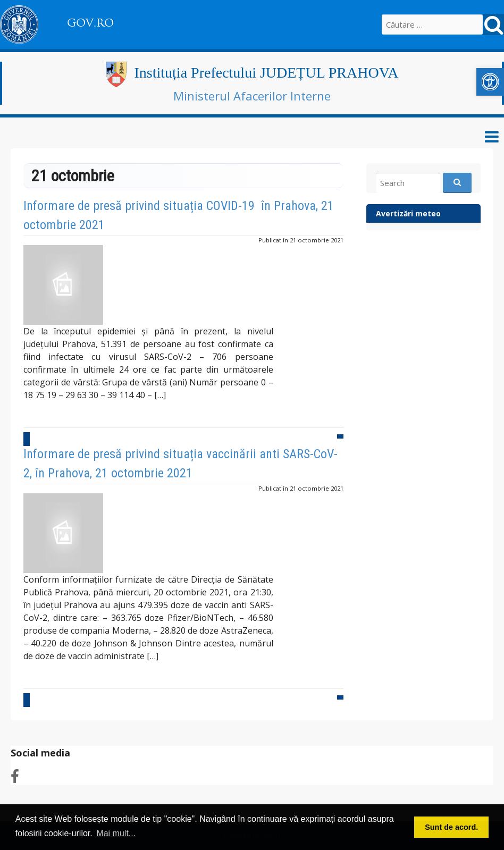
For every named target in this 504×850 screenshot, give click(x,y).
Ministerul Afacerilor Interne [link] (252, 96)
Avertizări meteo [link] (408, 213)
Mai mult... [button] (116, 833)
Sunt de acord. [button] (451, 827)
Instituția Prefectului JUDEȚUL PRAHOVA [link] (267, 73)
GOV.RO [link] (90, 23)
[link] (490, 82)
